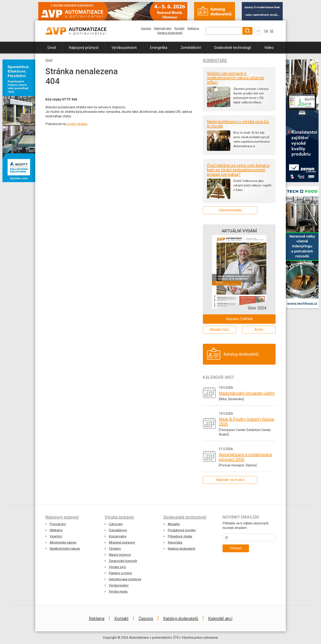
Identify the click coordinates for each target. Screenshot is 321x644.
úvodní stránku (77, 124)
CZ (258, 31)
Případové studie (180, 536)
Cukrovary (116, 524)
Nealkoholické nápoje (65, 549)
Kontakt (179, 28)
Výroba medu (118, 592)
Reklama (193, 28)
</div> (19, 250)
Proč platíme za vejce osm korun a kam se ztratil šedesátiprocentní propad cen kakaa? (238, 170)
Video (269, 48)
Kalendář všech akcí (230, 480)
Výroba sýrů (117, 567)
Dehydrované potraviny (125, 579)
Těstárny (115, 549)
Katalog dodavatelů (170, 33)
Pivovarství (58, 524)
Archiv (259, 330)
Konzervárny (118, 536)
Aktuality (174, 524)
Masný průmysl (120, 555)
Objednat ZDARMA (239, 319)
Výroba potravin (124, 48)
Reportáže (175, 543)
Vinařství (56, 536)
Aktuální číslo (220, 330)
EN (266, 31)
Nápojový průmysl (84, 48)
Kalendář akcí (163, 28)
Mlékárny (56, 530)
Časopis (146, 28)
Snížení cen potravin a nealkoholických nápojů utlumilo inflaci (236, 78)
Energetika (159, 48)
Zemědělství (191, 48)
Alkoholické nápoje (63, 543)
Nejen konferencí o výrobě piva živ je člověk (238, 124)
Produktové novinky (182, 530)
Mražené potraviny (122, 543)
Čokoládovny (118, 530)
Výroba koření (119, 585)
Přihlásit (236, 548)
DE (272, 31)
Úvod (52, 48)
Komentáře (215, 60)
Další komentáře (230, 210)
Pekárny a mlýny (120, 573)
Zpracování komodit (123, 561)
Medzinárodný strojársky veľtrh (247, 393)
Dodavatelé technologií (233, 48)
